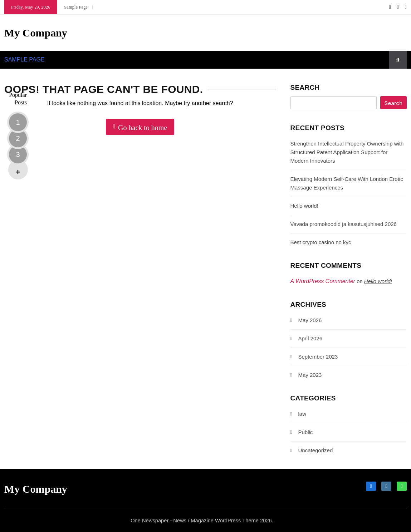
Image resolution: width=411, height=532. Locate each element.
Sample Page (76, 7)
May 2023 (310, 375)
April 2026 (310, 338)
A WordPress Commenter (323, 281)
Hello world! (304, 206)
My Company (36, 33)
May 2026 (310, 320)
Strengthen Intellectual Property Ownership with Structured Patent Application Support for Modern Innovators (347, 152)
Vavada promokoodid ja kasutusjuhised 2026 (344, 224)
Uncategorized (316, 450)
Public (306, 432)
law (302, 414)
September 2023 (318, 357)
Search (305, 87)
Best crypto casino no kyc (321, 242)
